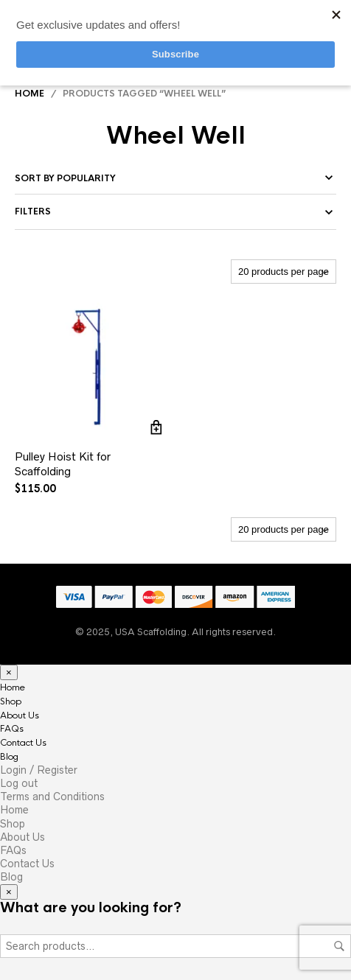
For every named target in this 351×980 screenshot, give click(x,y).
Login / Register (39, 770)
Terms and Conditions (52, 797)
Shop (11, 701)
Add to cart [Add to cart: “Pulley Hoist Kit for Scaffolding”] (156, 427)
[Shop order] (175, 178)
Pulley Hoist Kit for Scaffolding (63, 464)
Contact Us (23, 743)
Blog (9, 757)
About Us (20, 715)
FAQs (12, 729)
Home (29, 94)
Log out (19, 783)
